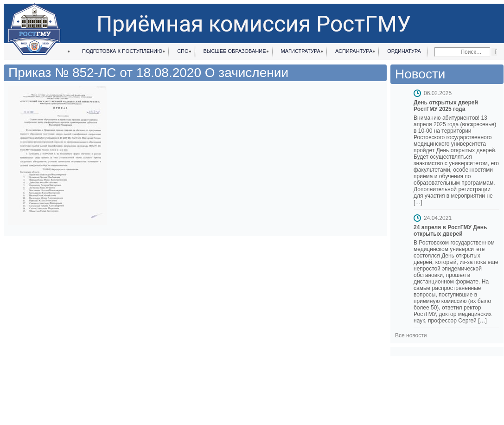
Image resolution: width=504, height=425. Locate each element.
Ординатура (404, 51)
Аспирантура (354, 51)
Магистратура (301, 51)
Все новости (411, 335)
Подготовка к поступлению (122, 51)
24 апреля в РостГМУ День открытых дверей (450, 231)
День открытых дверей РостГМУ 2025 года (446, 106)
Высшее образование (235, 51)
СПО (183, 51)
